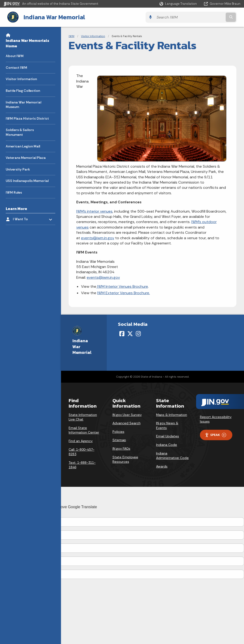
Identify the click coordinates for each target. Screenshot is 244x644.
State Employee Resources (125, 459)
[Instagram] (138, 333)
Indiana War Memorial (50, 17)
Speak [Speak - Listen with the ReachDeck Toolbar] (215, 435)
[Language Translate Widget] (179, 4)
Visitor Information (93, 36)
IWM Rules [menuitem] (14, 192)
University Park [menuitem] (18, 169)
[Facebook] (122, 333)
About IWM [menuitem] (15, 55)
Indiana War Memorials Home (28, 43)
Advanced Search (127, 423)
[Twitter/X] (130, 333)
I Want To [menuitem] (27, 217)
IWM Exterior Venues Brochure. (124, 292)
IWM (71, 36)
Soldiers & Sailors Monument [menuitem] (20, 132)
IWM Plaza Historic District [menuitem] (27, 118)
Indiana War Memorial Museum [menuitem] (23, 104)
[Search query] (212, 17)
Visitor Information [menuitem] (21, 78)
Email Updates (168, 436)
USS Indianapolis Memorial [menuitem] (27, 180)
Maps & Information (172, 414)
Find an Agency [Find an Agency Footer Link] (81, 440)
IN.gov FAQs (121, 448)
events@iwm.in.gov (98, 237)
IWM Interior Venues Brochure (122, 286)
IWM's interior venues (94, 211)
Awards (162, 466)
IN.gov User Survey (127, 414)
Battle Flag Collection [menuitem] (23, 90)
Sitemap (119, 440)
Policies (118, 431)
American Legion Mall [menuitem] (23, 146)
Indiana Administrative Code (172, 455)
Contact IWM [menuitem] (16, 67)
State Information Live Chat (83, 417)
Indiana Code (167, 444)
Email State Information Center (84, 430)
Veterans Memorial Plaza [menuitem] (26, 157)
